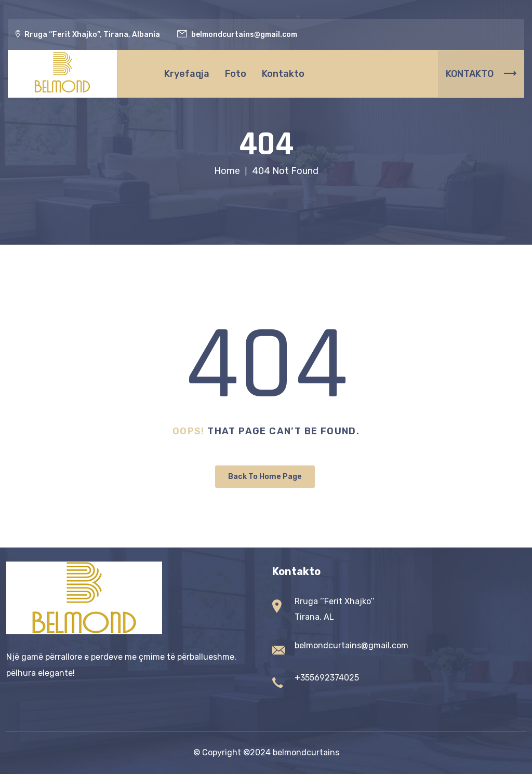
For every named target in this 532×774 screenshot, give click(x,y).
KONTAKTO (481, 74)
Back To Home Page (265, 477)
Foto (236, 74)
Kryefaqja (187, 74)
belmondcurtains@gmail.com (351, 645)
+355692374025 (327, 678)
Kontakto (283, 74)
